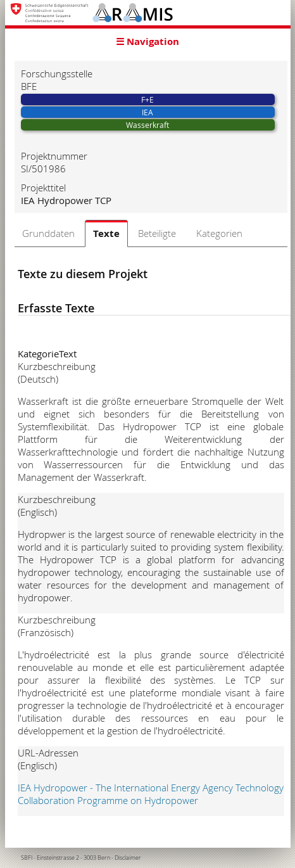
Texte (106, 233)
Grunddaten (48, 233)
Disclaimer (128, 858)
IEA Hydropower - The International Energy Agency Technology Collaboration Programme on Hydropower (151, 794)
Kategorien (219, 233)
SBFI (27, 858)
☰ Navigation (147, 41)
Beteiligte (157, 233)
